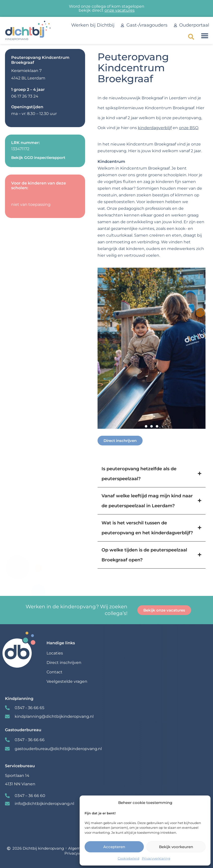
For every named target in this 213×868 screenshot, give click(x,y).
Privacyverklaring (156, 858)
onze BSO (189, 128)
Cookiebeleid (129, 858)
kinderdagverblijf (155, 128)
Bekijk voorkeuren (176, 847)
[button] (191, 37)
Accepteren (114, 847)
